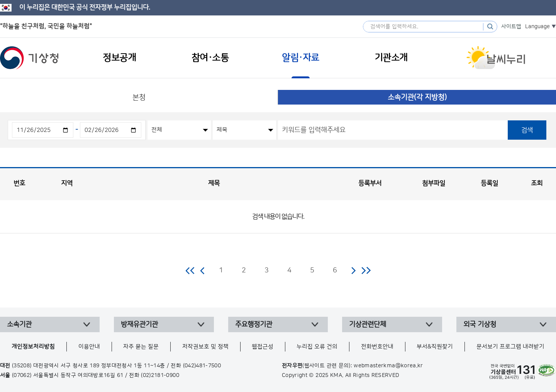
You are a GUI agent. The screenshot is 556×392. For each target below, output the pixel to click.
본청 (139, 97)
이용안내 (89, 347)
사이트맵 (511, 27)
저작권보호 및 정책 (205, 347)
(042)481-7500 (202, 366)
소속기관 (19, 324)
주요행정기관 (254, 324)
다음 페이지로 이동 (353, 270)
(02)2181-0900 (160, 375)
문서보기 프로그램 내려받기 (510, 347)
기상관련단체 (368, 324)
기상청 (29, 58)
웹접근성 (263, 347)
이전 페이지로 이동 (203, 270)
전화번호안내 (377, 347)
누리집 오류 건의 (317, 347)
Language (537, 27)
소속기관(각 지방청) (417, 97)
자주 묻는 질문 (141, 347)
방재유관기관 (139, 324)
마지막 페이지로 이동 (366, 270)
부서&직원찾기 (435, 347)
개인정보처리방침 (33, 347)
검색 (527, 130)
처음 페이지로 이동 (191, 270)
